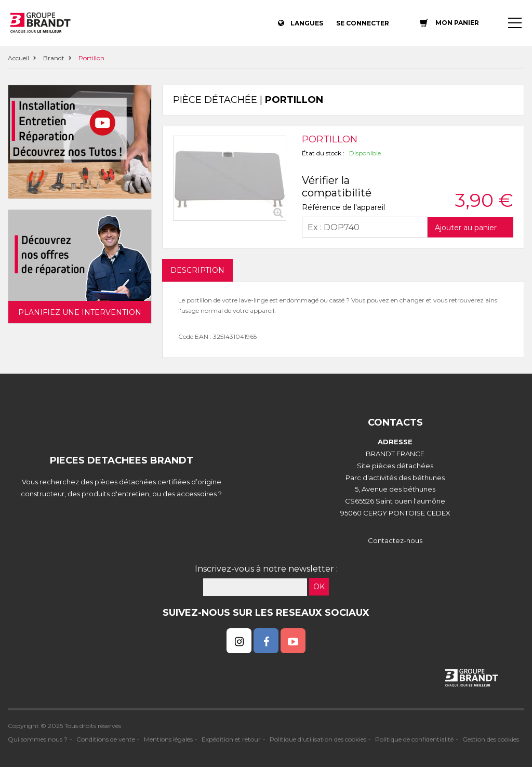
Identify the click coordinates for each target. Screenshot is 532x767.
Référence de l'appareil (343, 207)
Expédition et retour (231, 739)
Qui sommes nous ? (38, 739)
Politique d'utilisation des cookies (318, 739)
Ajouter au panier (466, 228)
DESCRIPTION (197, 270)
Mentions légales (168, 739)
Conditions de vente (106, 739)
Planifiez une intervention (80, 312)
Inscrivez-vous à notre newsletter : (266, 569)
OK (319, 587)
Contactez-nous (395, 540)
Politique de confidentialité (414, 739)
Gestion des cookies (491, 739)
